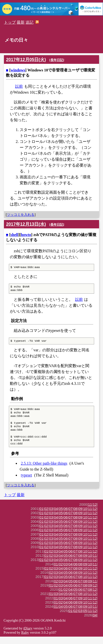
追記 (29, 22)
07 (71, 516)
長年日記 (57, 60)
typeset (26, 483)
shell (14, 235)
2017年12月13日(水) (26, 224)
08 (75, 516)
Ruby (25, 640)
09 (80, 516)
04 (56, 516)
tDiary (28, 636)
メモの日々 (16, 40)
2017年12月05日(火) (26, 60)
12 (95, 512)
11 (90, 512)
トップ (10, 22)
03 (51, 516)
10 (85, 516)
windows (18, 70)
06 (66, 516)
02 (46, 516)
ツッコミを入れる (21, 215)
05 (61, 516)
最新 (21, 22)
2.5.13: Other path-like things (44, 471)
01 (41, 516)
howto (26, 235)
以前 (19, 86)
